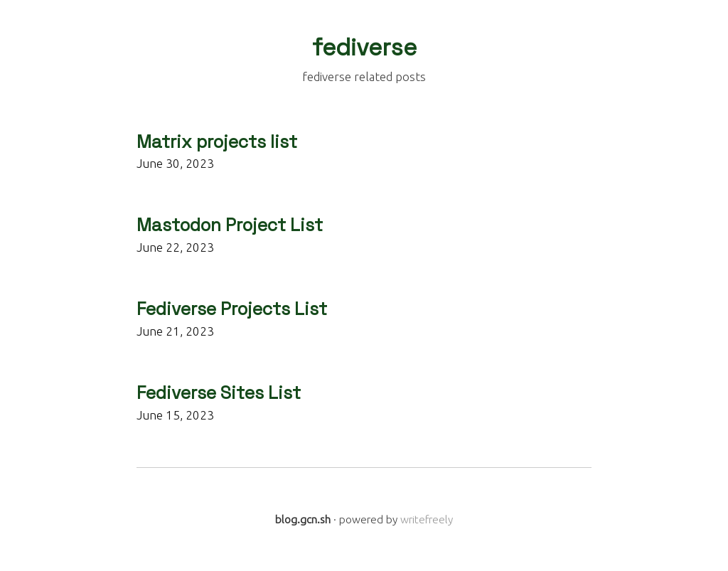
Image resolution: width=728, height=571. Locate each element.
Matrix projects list (217, 142)
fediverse (364, 48)
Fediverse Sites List (219, 393)
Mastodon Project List (230, 225)
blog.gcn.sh (303, 519)
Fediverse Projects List (232, 309)
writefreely (427, 519)
